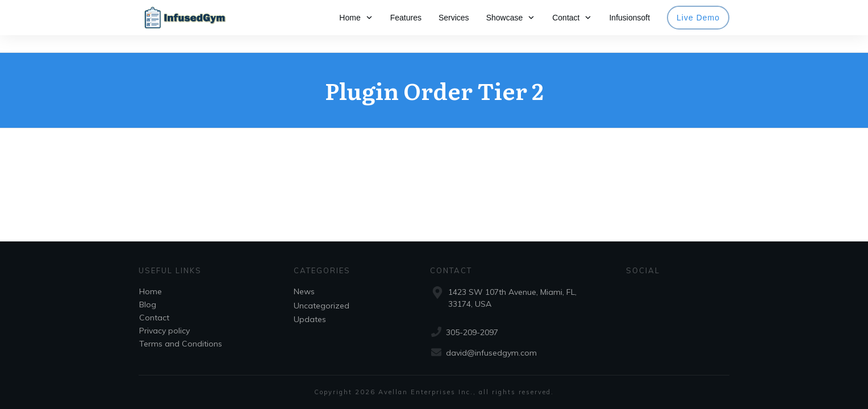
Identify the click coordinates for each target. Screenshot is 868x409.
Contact (154, 318)
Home (151, 291)
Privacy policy (164, 331)
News (304, 291)
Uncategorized (322, 306)
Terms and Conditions (181, 344)
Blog (148, 304)
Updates (310, 319)
